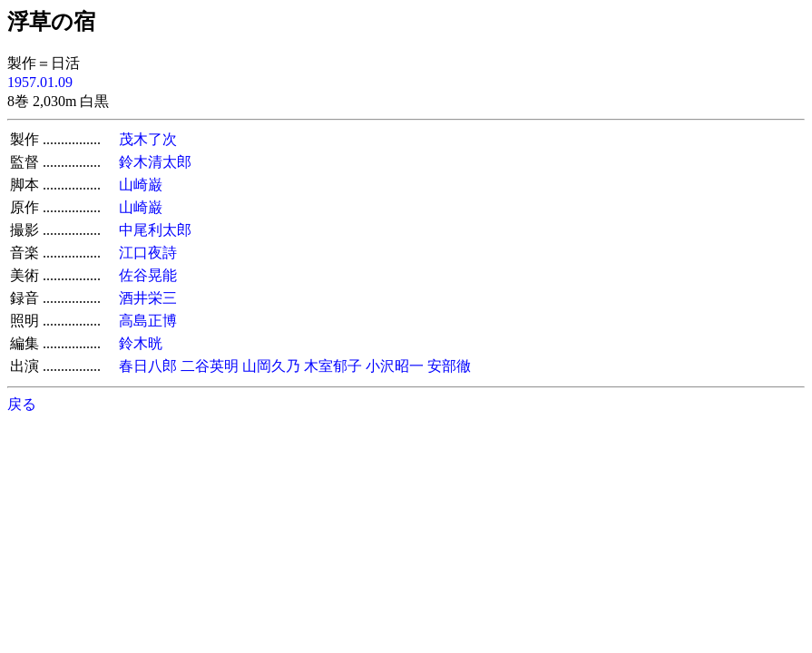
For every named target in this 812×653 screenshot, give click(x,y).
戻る (22, 404)
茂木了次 (148, 139)
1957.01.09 (40, 82)
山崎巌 (141, 185)
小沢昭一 (395, 366)
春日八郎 (148, 366)
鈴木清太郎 (155, 162)
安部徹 (449, 366)
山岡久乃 (271, 366)
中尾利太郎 (155, 230)
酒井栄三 (148, 298)
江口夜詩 (148, 253)
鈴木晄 (141, 343)
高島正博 (148, 321)
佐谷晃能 (148, 275)
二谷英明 (210, 366)
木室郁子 (333, 366)
